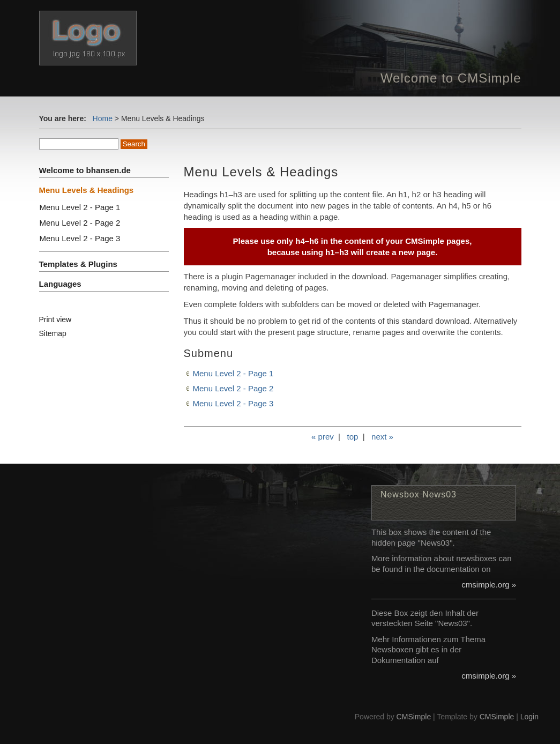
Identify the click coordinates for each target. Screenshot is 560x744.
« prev (323, 437)
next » (382, 437)
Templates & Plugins (78, 264)
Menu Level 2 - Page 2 (233, 388)
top (352, 437)
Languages (60, 284)
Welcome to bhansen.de (85, 170)
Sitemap (53, 333)
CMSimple (414, 717)
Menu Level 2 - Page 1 (233, 373)
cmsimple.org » (489, 585)
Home (103, 118)
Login (529, 717)
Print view (55, 319)
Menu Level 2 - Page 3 (233, 403)
